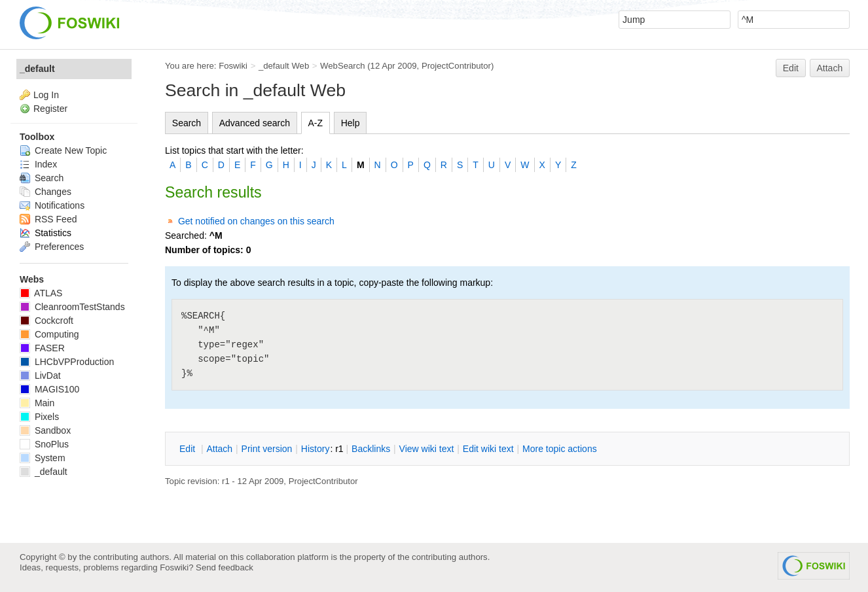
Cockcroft (46, 321)
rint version (267, 449)
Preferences (52, 247)
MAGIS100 (49, 389)
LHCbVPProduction (67, 362)
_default (37, 69)
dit (189, 449)
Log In (46, 95)
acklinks (371, 449)
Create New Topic (63, 150)
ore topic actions (560, 449)
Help (351, 123)
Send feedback (225, 567)
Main (37, 403)
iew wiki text (427, 449)
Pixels (39, 417)
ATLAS (41, 293)
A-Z (316, 123)
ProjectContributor (456, 66)
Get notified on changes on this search (256, 221)
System (43, 458)
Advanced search (255, 123)
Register (50, 109)
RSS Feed (48, 219)
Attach (830, 68)
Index (38, 164)
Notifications (52, 205)
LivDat (40, 375)
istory (316, 449)
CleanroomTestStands (72, 307)
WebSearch (343, 66)
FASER (42, 348)
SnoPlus (44, 444)
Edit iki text (488, 449)
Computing (49, 334)
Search (187, 123)
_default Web (284, 66)
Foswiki (233, 66)
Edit (791, 68)
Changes (45, 192)
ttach (219, 449)
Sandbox (45, 430)
